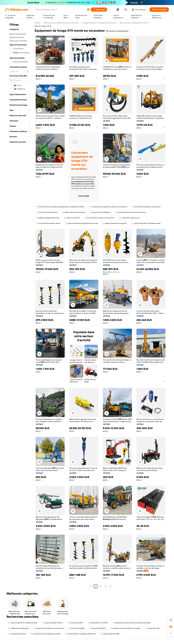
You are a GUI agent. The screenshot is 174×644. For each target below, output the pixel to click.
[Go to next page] (111, 586)
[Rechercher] (99, 10)
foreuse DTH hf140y (76, 628)
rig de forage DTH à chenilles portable (146, 223)
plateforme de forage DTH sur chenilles (125, 628)
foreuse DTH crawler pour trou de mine (49, 628)
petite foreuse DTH (72, 218)
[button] (88, 10)
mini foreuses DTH (75, 623)
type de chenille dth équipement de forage (81, 223)
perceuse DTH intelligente (100, 212)
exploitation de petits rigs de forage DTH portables (131, 623)
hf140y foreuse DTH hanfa (18, 628)
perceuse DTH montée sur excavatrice (99, 218)
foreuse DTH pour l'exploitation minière (46, 634)
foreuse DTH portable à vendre (48, 223)
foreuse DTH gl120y (97, 628)
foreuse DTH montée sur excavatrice (146, 207)
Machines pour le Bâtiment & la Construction (62, 23)
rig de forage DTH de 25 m (53, 623)
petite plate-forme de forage (73, 212)
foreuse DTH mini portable (47, 212)
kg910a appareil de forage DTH (115, 223)
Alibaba (38, 23)
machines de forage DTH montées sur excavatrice (108, 207)
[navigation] (19, 305)
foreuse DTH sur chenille (98, 623)
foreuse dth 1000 (152, 628)
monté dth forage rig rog (129, 218)
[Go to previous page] (91, 586)
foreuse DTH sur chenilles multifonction (81, 634)
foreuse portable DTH (17, 634)
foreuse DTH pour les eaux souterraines (131, 212)
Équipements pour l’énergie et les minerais (99, 23)
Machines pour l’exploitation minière (134, 23)
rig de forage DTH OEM (110, 634)
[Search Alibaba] (60, 10)
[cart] (126, 10)
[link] (171, 620)
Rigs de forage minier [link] (43, 26)
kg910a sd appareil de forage (48, 218)
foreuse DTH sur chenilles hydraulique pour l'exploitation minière (60, 207)
